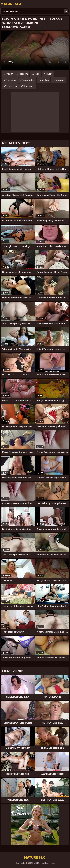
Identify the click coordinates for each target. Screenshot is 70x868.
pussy (49, 74)
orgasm (24, 74)
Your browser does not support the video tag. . (35, 50)
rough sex (12, 86)
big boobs (29, 86)
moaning (60, 80)
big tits (45, 80)
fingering (12, 80)
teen (37, 74)
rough (10, 74)
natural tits (29, 80)
